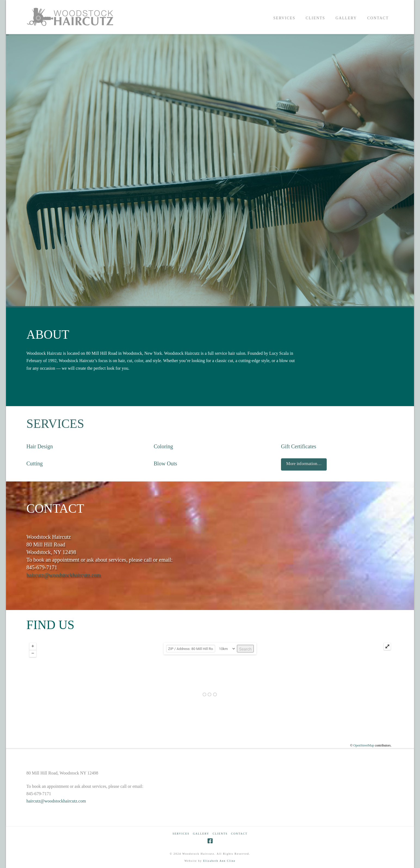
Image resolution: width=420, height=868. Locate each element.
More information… (304, 464)
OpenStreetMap (364, 745)
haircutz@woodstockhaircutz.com (64, 575)
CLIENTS (220, 834)
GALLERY (201, 834)
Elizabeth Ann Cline (219, 861)
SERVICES (55, 424)
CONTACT (239, 834)
